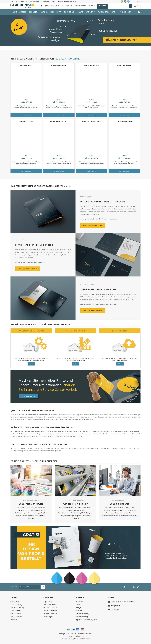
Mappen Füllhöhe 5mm (91, 65)
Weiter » (31, 364)
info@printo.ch (115, 606)
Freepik (73, 639)
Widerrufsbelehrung (82, 617)
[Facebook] (129, 587)
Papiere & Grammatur (50, 611)
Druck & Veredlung (16, 605)
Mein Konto (138, 1)
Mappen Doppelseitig (124, 65)
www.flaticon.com (84, 639)
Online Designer (48, 617)
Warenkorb (79, 611)
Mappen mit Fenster (26, 121)
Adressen (78, 605)
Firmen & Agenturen (49, 605)
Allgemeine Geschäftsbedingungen (86, 620)
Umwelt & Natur (16, 614)
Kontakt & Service (16, 617)
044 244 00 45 (61, 1)
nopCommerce (79, 636)
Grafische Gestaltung (17, 608)
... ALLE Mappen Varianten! (124, 121)
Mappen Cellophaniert (59, 65)
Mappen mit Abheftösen (59, 121)
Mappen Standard (26, 65)
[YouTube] (134, 587)
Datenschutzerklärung (82, 614)
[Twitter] (124, 587)
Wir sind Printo (15, 602)
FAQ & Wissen (48, 602)
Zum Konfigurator (68, 59)
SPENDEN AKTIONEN (50, 608)
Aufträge (78, 608)
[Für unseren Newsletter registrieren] (29, 587)
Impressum (14, 620)
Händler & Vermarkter (50, 614)
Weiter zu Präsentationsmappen (92, 225)
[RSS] (138, 587)
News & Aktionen (16, 611)
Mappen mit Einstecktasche (92, 121)
